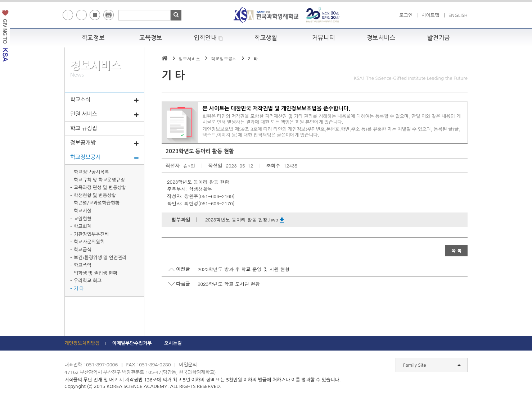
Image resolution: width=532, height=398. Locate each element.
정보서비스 (381, 38)
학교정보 (93, 38)
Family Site (432, 365)
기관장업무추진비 (91, 234)
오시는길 (173, 343)
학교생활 (266, 38)
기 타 (79, 289)
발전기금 (439, 38)
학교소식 (104, 100)
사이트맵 (430, 15)
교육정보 (151, 38)
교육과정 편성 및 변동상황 (100, 187)
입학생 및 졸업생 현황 (96, 273)
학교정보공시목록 (91, 172)
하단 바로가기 (65, 0)
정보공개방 (104, 143)
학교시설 (83, 211)
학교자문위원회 (89, 242)
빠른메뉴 (527, 102)
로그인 (406, 15)
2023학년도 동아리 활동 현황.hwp (245, 219)
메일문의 (188, 365)
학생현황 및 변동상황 (95, 195)
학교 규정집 (84, 128)
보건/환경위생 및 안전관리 (100, 258)
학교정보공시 (104, 157)
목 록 (456, 250)
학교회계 (83, 226)
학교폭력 (83, 265)
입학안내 (209, 38)
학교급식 (83, 250)
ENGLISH (458, 15)
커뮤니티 (324, 38)
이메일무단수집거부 (132, 343)
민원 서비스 (104, 114)
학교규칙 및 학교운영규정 (99, 180)
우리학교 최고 (88, 281)
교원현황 (83, 219)
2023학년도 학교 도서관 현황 (229, 284)
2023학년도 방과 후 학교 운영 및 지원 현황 (244, 269)
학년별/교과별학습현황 (97, 203)
